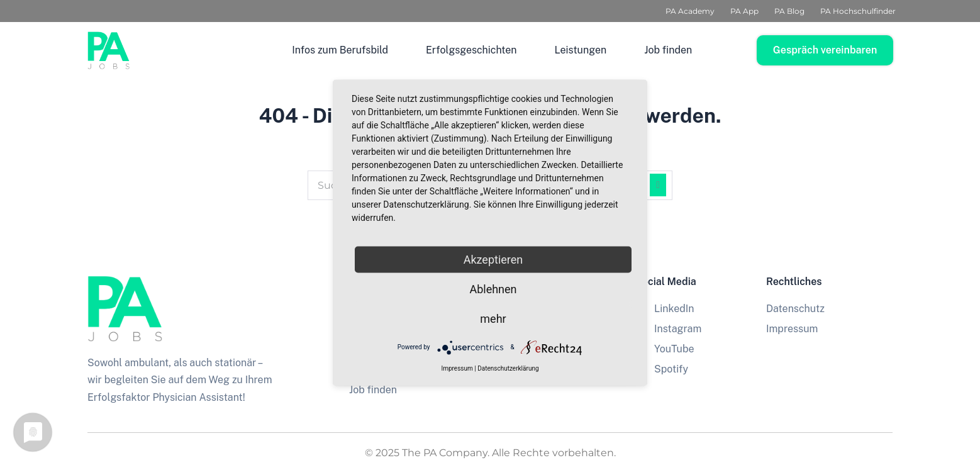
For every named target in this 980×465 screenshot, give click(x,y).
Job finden (668, 50)
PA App (744, 11)
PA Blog (789, 11)
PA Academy (690, 11)
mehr (493, 318)
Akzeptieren (493, 259)
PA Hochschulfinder (858, 11)
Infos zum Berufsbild (340, 50)
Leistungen (581, 50)
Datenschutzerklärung (508, 368)
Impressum (457, 368)
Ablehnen (493, 289)
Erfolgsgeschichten (471, 50)
